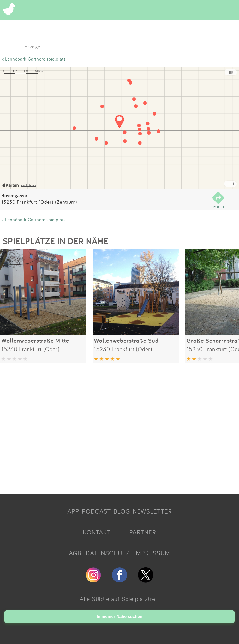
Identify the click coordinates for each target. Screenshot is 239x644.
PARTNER (143, 532)
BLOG (122, 511)
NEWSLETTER (152, 511)
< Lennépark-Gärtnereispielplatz (34, 59)
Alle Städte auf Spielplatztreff (120, 599)
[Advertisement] (120, 426)
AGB (75, 553)
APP (73, 511)
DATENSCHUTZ (108, 553)
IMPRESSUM (152, 553)
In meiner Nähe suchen (119, 616)
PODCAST (96, 511)
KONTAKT (97, 532)
